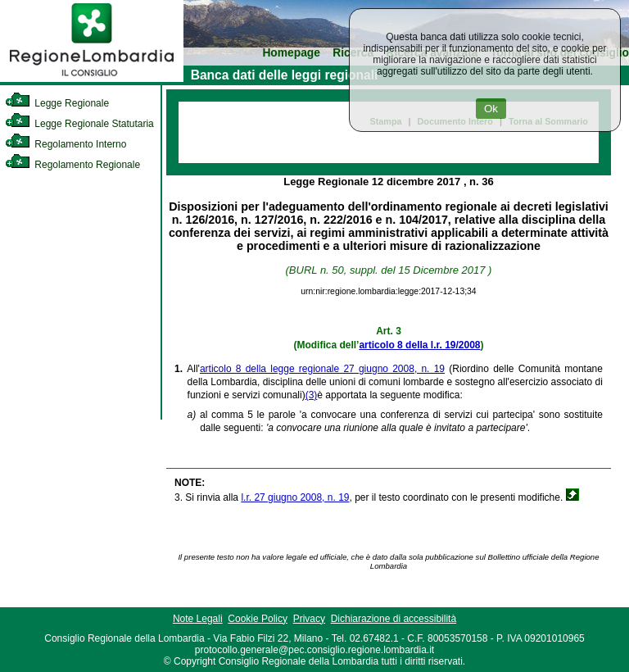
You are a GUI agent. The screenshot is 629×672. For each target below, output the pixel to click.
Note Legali (198, 619)
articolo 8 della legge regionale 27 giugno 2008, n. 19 (322, 369)
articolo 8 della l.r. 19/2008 (419, 345)
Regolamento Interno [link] (66, 144)
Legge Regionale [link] (57, 103)
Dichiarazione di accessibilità (394, 619)
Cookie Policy (258, 619)
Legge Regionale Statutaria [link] (79, 124)
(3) (312, 395)
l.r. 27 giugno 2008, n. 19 (295, 497)
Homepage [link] (291, 53)
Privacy (309, 619)
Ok (491, 109)
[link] (92, 79)
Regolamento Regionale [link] (72, 165)
